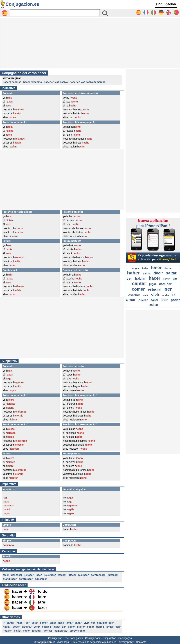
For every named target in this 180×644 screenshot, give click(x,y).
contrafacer (26, 579)
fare (41, 602)
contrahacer (98, 575)
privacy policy (126, 642)
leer (112, 623)
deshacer (17, 575)
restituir (37, 631)
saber (71, 627)
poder (16, 627)
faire (42, 597)
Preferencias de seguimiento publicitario (94, 642)
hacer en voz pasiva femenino (88, 82)
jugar (57, 627)
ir (4, 623)
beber (26, 631)
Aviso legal (63, 642)
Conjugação (125, 638)
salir (118, 627)
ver (93, 623)
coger (91, 627)
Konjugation (109, 638)
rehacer (29, 575)
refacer (62, 575)
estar (35, 623)
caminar (27, 627)
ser (28, 623)
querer (81, 627)
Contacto (141, 642)
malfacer (84, 575)
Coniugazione (93, 638)
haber (20, 623)
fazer (42, 608)
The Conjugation (74, 638)
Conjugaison (55, 638)
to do (43, 591)
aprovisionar (77, 631)
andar (110, 627)
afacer (72, 575)
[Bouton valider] (105, 13)
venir (37, 627)
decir (61, 623)
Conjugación (166, 4)
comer (44, 623)
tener (53, 623)
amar (69, 623)
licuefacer (50, 575)
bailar (17, 631)
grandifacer (10, 579)
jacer (39, 575)
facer (6, 575)
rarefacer (113, 575)
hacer (6, 82)
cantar (11, 623)
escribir (47, 627)
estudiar (102, 623)
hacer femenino (32, 82)
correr (8, 631)
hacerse (16, 82)
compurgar (61, 631)
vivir (86, 623)
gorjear (48, 631)
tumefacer (41, 579)
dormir (100, 627)
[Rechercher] (55, 13)
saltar (78, 623)
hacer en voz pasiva (56, 82)
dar (64, 627)
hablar (7, 627)
